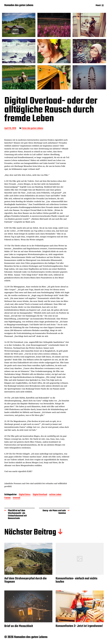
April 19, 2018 (10, 128)
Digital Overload (40, 495)
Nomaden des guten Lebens (19, 5)
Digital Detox (25, 495)
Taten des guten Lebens (32, 128)
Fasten (7, 498)
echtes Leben (55, 495)
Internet (17, 498)
